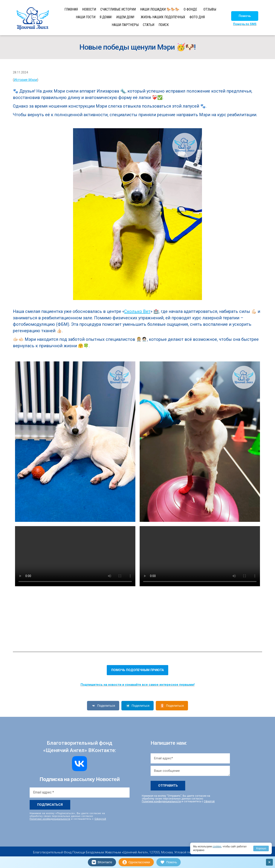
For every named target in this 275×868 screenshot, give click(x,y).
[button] (245, 16)
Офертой (100, 819)
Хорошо (261, 848)
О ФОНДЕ (190, 9)
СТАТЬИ (149, 25)
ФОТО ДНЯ (197, 17)
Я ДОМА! (106, 17)
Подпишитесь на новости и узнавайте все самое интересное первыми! (138, 685)
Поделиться (103, 706)
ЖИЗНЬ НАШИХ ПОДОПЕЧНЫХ (163, 17)
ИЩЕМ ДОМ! (125, 17)
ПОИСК (164, 25)
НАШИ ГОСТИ (86, 17)
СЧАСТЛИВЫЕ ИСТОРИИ (118, 9)
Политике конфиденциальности (50, 819)
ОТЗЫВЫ (210, 9)
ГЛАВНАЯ (71, 9)
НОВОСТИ (89, 9)
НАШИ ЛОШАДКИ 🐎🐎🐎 (160, 9)
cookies (217, 847)
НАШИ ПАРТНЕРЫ (125, 25)
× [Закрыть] (270, 862)
